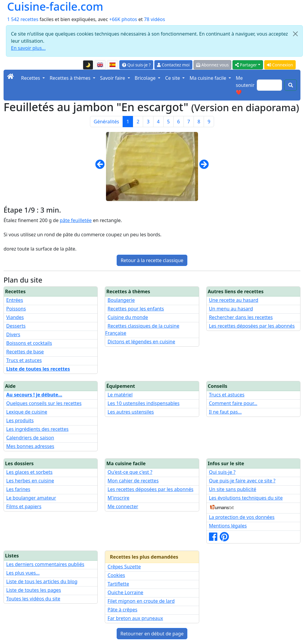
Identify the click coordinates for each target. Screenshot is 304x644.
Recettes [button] (31, 78)
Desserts (16, 326)
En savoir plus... (28, 48)
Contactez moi (173, 65)
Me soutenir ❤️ (245, 85)
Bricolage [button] (146, 78)
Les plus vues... (23, 573)
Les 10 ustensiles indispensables (143, 403)
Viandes (15, 317)
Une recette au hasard (234, 300)
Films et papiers (24, 506)
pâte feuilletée (76, 220)
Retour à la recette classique (152, 260)
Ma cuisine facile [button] (208, 78)
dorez (10, 249)
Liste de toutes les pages (34, 590)
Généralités (107, 122)
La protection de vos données (242, 517)
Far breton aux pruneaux (135, 618)
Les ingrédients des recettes (37, 429)
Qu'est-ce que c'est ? (130, 472)
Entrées (15, 300)
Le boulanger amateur (31, 498)
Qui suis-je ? (136, 65)
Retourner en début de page (152, 634)
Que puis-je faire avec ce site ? (242, 481)
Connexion (280, 65)
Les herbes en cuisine (30, 481)
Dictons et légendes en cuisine (141, 342)
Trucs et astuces (24, 360)
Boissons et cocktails (29, 343)
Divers (13, 334)
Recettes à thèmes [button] (71, 78)
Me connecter (123, 506)
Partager (246, 65)
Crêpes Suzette (124, 567)
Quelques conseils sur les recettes (44, 403)
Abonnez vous (213, 65)
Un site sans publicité (233, 489)
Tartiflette (118, 584)
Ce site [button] (173, 78)
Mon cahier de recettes (133, 481)
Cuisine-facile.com (55, 7)
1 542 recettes (23, 19)
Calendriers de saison (30, 438)
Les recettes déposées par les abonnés (252, 326)
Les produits (20, 420)
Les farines (18, 489)
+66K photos (123, 19)
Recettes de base (25, 352)
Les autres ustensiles (131, 412)
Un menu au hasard (231, 309)
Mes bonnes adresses (30, 446)
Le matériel (120, 395)
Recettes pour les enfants (136, 309)
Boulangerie (121, 300)
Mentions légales (228, 526)
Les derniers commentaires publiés (45, 564)
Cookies (116, 575)
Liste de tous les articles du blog (42, 581)
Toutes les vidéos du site (33, 599)
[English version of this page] (100, 65)
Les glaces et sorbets (29, 472)
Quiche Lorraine (125, 592)
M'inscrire (118, 498)
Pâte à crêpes (122, 610)
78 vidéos (155, 19)
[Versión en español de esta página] (113, 65)
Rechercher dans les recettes (241, 317)
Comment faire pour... (233, 403)
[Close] (295, 34)
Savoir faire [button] (113, 78)
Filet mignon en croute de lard (141, 601)
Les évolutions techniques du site (246, 498)
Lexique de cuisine (27, 412)
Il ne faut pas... (225, 412)
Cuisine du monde (128, 317)
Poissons (16, 309)
